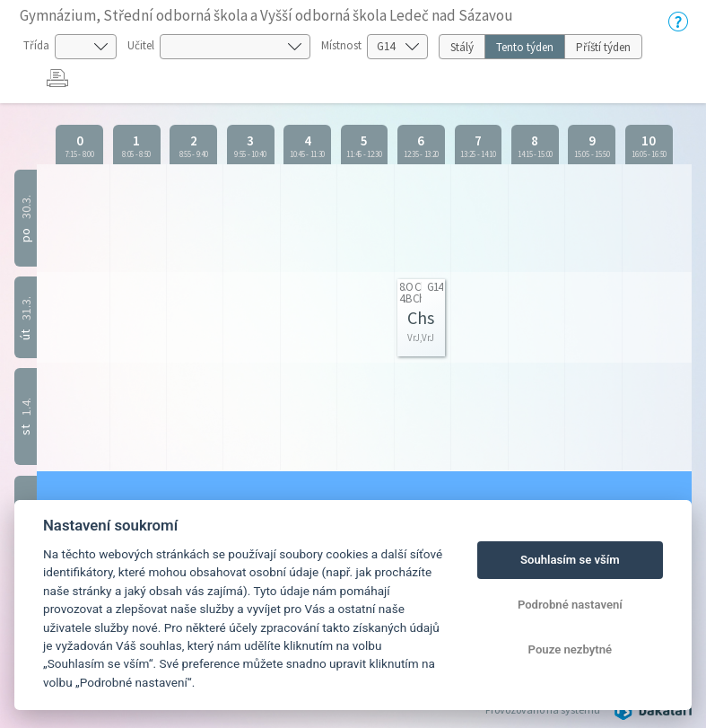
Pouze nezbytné (571, 649)
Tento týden (525, 47)
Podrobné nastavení (570, 605)
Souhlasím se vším (570, 560)
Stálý (462, 47)
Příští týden (603, 47)
